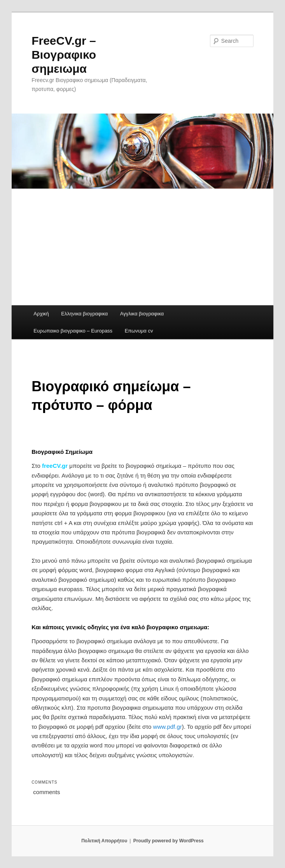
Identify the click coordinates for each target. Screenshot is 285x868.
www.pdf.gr (168, 727)
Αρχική (41, 314)
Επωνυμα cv (139, 331)
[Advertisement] (142, 247)
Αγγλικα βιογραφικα (142, 314)
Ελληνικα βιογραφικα (84, 314)
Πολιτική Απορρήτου (104, 841)
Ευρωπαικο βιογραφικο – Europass (73, 331)
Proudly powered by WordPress (169, 841)
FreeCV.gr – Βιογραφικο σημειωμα (64, 55)
